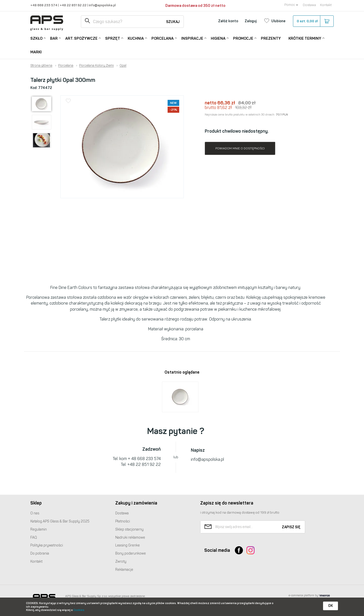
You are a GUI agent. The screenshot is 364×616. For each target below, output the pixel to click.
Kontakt (326, 5)
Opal (123, 65)
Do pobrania (40, 553)
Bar (54, 38)
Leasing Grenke (128, 545)
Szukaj (173, 22)
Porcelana (163, 38)
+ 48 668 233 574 (144, 459)
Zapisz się (291, 527)
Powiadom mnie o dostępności (240, 148)
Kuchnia (136, 38)
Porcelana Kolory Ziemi (96, 65)
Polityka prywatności (47, 545)
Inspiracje (192, 38)
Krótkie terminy (305, 38)
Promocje (243, 38)
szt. (313, 21)
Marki (36, 52)
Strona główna (41, 65)
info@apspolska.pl (102, 5)
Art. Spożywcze (81, 38)
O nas (35, 513)
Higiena (218, 38)
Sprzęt (113, 38)
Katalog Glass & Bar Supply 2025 (60, 521)
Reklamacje (124, 570)
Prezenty (271, 38)
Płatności (123, 521)
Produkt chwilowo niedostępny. (237, 131)
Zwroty (121, 562)
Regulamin (39, 529)
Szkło (36, 38)
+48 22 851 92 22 (73, 5)
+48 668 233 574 (44, 5)
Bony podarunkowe (131, 553)
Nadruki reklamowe (130, 538)
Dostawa (309, 5)
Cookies (79, 610)
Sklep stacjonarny (129, 529)
